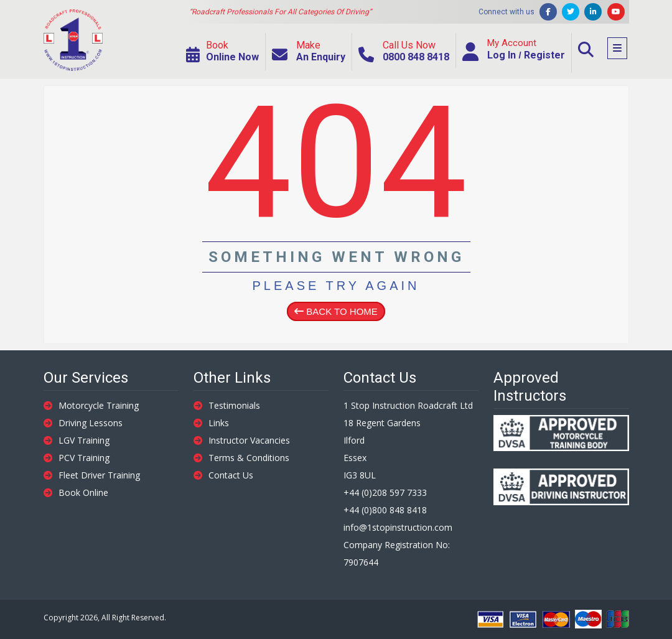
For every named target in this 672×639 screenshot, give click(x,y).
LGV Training (77, 440)
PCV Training (77, 458)
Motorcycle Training (91, 405)
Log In (502, 55)
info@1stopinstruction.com (398, 527)
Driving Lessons (83, 423)
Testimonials (227, 405)
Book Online (76, 492)
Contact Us (223, 475)
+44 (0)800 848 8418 (385, 510)
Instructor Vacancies (242, 440)
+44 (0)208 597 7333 (385, 492)
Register (544, 55)
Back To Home (336, 311)
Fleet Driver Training (92, 475)
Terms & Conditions (241, 458)
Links (211, 423)
